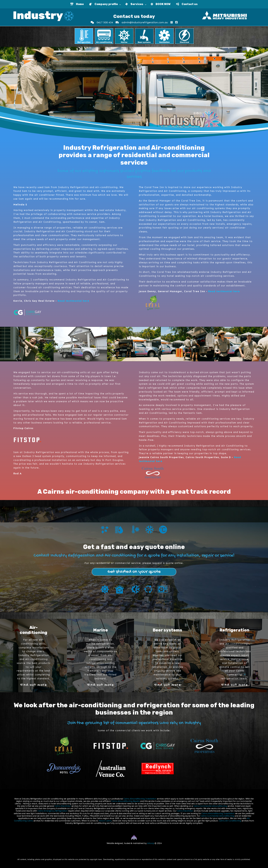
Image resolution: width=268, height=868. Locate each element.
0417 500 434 (102, 22)
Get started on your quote (134, 572)
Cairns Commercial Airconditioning (210, 806)
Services (134, 4)
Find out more (33, 685)
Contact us (187, 4)
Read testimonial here (73, 301)
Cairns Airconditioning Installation (140, 799)
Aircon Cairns (105, 821)
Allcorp (151, 843)
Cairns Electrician (63, 806)
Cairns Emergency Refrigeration (53, 811)
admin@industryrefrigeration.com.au (142, 22)
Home (77, 4)
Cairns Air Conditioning (230, 821)
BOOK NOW (161, 4)
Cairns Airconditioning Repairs (126, 801)
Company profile (104, 4)
